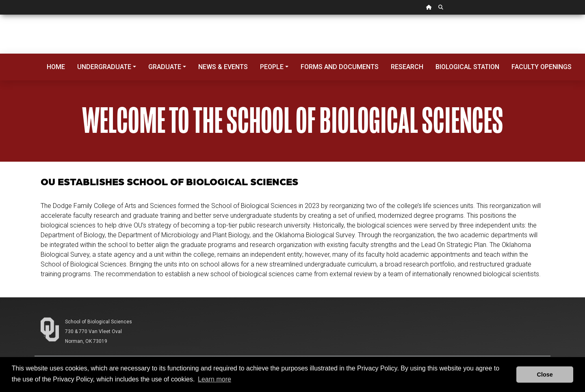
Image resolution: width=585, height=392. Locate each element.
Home (56, 67)
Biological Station (467, 67)
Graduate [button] (165, 67)
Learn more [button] (214, 379)
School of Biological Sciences (99, 322)
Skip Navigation (0, 15)
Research (407, 67)
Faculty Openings (542, 67)
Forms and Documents (340, 67)
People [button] (272, 67)
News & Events (223, 67)
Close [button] (545, 375)
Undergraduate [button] (104, 67)
